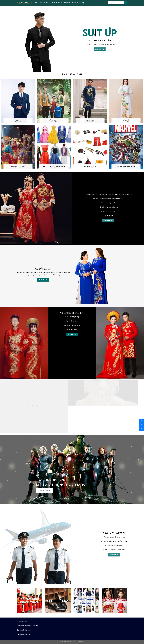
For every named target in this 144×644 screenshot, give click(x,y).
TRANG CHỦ (39, 3)
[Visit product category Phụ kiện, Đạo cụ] (90, 148)
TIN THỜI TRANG (57, 3)
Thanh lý (75, 3)
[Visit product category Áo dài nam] (90, 101)
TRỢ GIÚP (68, 3)
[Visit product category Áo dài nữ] (126, 101)
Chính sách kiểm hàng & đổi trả (27, 626)
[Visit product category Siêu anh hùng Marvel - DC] (126, 148)
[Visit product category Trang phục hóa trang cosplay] (54, 148)
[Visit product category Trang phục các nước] (18, 148)
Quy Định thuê (22, 621)
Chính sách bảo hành (24, 634)
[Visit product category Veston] (18, 101)
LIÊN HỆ (82, 3)
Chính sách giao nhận (24, 630)
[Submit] (126, 3)
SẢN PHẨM (47, 3)
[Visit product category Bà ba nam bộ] (54, 101)
